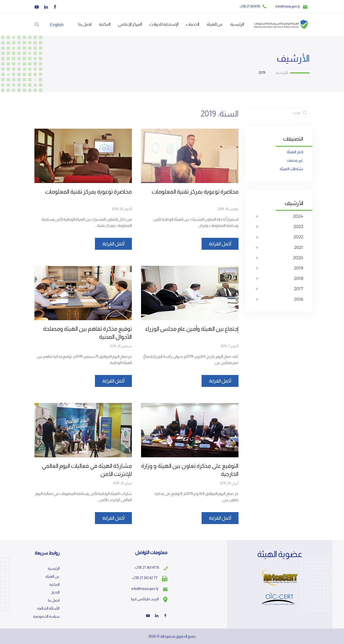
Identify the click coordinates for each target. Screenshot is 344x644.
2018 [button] (299, 278)
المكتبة (105, 24)
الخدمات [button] (193, 24)
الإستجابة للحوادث (164, 24)
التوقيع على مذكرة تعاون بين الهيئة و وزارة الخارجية (190, 470)
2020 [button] (298, 258)
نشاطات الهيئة (291, 169)
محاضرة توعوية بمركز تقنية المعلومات (195, 192)
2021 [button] (299, 247)
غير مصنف (295, 160)
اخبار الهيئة (295, 152)
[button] (37, 24)
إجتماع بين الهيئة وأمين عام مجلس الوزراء (192, 329)
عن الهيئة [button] (215, 24)
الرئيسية (237, 24)
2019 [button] (299, 268)
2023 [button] (298, 227)
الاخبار (55, 593)
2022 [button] (298, 237)
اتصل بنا (85, 24)
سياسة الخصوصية (46, 616)
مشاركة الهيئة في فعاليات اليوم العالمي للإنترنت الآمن (87, 470)
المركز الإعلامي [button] (130, 24)
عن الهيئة (53, 576)
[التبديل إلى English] (57, 24)
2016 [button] (299, 299)
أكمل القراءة (220, 244)
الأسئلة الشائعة (48, 608)
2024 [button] (298, 216)
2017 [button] (299, 289)
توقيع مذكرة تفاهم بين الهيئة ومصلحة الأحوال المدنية (87, 333)
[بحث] (279, 113)
